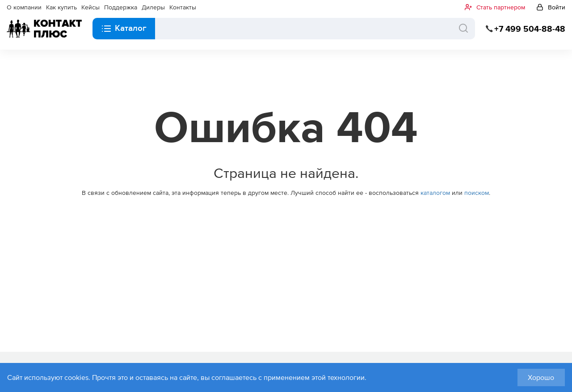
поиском (477, 193)
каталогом (435, 193)
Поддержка (121, 7)
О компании (24, 7)
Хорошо (541, 377)
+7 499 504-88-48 (530, 29)
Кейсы (90, 7)
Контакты (183, 7)
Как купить (61, 7)
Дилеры (153, 7)
